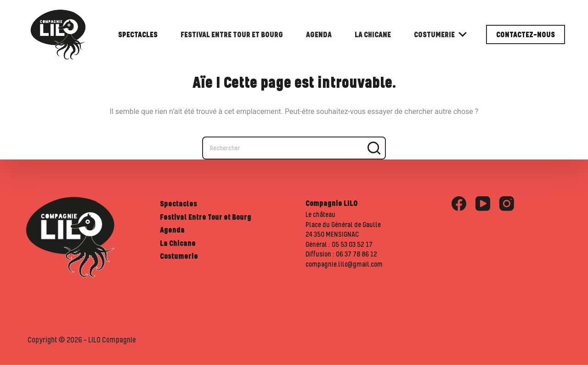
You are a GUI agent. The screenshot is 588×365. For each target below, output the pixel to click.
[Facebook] (459, 204)
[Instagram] (507, 204)
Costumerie (440, 34)
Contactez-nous (526, 34)
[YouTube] (483, 204)
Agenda (319, 34)
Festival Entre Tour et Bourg (232, 34)
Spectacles (138, 34)
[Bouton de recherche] (374, 148)
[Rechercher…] (283, 148)
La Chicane (373, 34)
